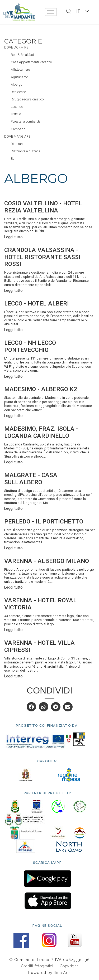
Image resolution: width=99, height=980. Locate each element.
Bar (13, 159)
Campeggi (19, 129)
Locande (17, 107)
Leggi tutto (13, 237)
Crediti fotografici (38, 966)
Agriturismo (19, 77)
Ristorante (18, 144)
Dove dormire (16, 47)
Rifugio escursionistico (27, 99)
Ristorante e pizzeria (25, 151)
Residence (18, 92)
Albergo (16, 84)
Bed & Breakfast (22, 55)
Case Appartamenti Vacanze (31, 62)
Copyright (69, 966)
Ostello (16, 114)
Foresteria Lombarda (26, 121)
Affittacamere (20, 69)
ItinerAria (62, 972)
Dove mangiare (17, 136)
